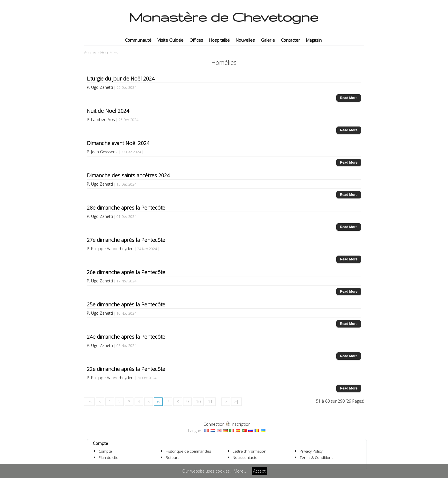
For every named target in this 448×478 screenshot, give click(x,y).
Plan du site (108, 457)
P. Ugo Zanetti (100, 87)
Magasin (314, 40)
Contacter (290, 40)
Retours (172, 457)
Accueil (90, 52)
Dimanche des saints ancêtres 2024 (128, 175)
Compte (105, 451)
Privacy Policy (311, 451)
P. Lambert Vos (101, 119)
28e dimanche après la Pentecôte (126, 208)
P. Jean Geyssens (102, 152)
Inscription (241, 424)
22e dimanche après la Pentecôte (126, 369)
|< (89, 402)
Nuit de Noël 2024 (108, 111)
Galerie (268, 40)
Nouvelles (245, 40)
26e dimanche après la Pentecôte (126, 272)
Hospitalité (219, 40)
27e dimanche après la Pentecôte (126, 240)
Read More (349, 98)
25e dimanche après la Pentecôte (126, 304)
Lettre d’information (249, 451)
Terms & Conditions (316, 457)
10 (198, 402)
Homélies (109, 52)
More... (240, 471)
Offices (196, 40)
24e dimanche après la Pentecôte (126, 337)
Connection (214, 424)
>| (236, 402)
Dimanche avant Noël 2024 (118, 143)
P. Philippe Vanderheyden (110, 249)
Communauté (138, 40)
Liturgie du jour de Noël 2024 (121, 79)
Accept (259, 471)
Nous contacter (246, 457)
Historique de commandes (188, 451)
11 (210, 402)
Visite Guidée (170, 40)
